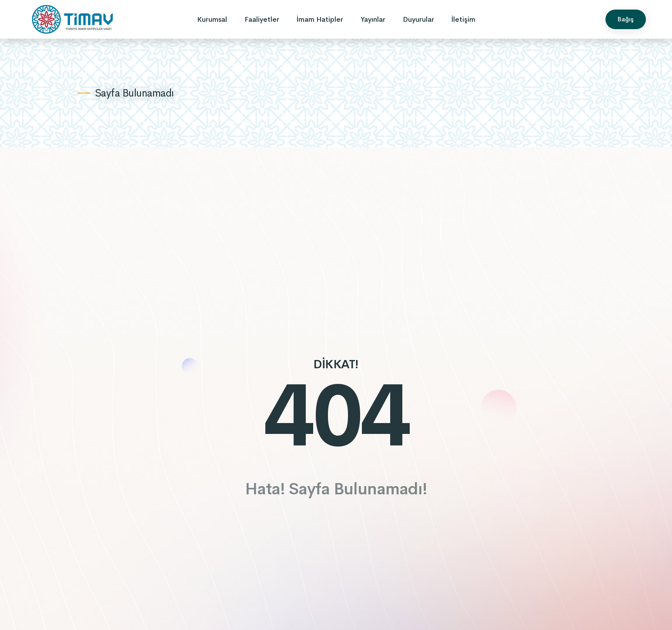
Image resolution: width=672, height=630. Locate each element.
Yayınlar (373, 19)
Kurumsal (212, 19)
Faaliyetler (262, 19)
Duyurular (418, 19)
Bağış (626, 19)
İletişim (463, 19)
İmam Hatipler (320, 19)
